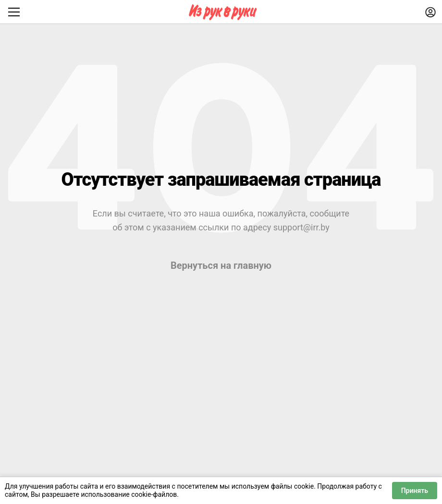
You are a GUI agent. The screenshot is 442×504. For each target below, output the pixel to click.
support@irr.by (301, 227)
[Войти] (430, 12)
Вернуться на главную (221, 265)
